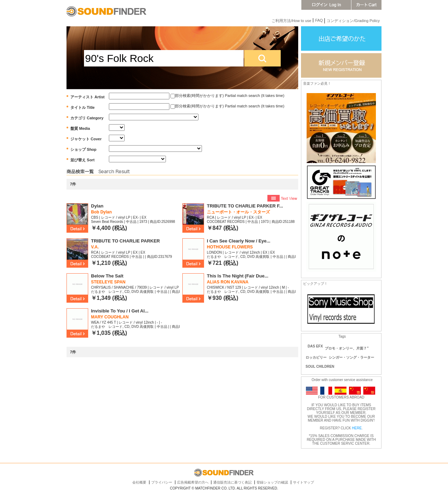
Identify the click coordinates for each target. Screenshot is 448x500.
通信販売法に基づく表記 (232, 482)
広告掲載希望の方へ (193, 482)
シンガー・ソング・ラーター (351, 357)
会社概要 (139, 482)
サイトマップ (303, 482)
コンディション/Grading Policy (353, 21)
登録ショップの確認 (272, 482)
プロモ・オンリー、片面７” (347, 348)
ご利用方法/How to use (291, 21)
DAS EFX (315, 346)
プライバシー (162, 482)
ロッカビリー (316, 357)
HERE (357, 428)
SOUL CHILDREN (320, 367)
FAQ (319, 20)
